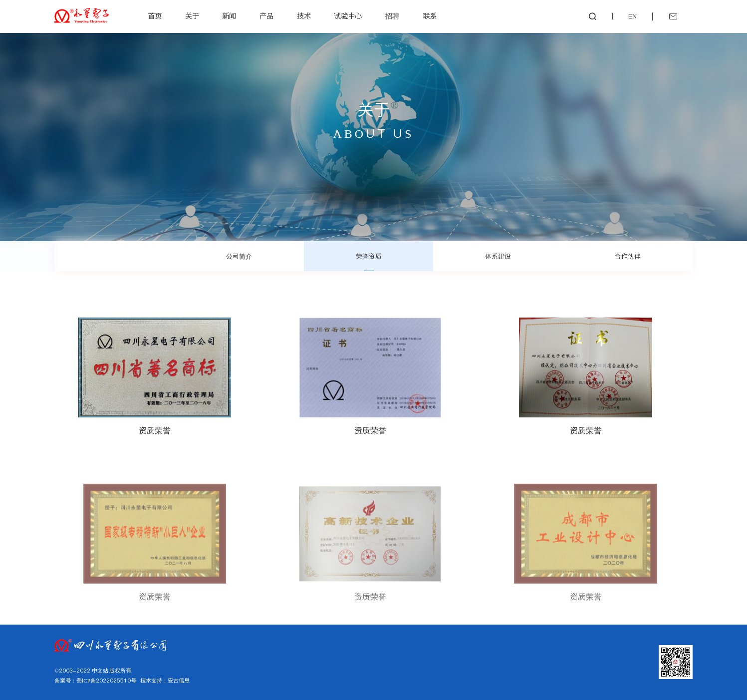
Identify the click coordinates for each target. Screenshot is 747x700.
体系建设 (498, 256)
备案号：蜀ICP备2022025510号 (95, 681)
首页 (155, 16)
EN (632, 16)
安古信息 (179, 681)
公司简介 (239, 256)
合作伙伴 (628, 256)
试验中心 (348, 16)
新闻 (229, 16)
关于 (192, 16)
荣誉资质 (369, 256)
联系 (430, 16)
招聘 (392, 16)
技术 (304, 16)
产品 (266, 16)
